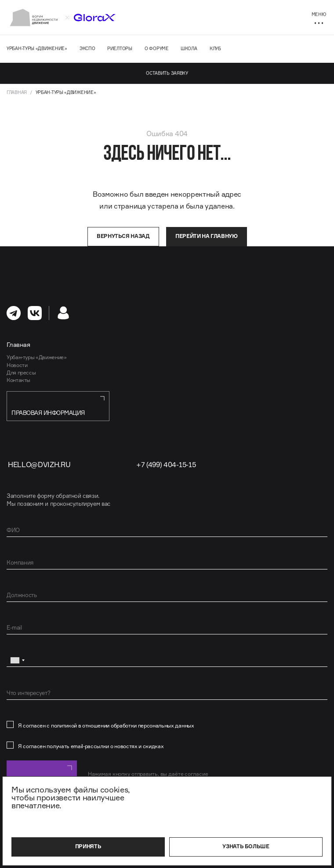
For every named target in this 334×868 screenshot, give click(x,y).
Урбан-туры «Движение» (37, 48)
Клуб (215, 48)
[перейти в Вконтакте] (35, 313)
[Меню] (319, 18)
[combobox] (17, 660)
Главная (17, 92)
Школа (189, 48)
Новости (17, 365)
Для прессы (21, 373)
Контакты (18, 380)
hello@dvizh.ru (39, 465)
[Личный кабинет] (63, 313)
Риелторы (120, 48)
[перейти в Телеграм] (14, 313)
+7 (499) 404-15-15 (166, 465)
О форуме (157, 48)
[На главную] (34, 18)
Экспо (87, 48)
